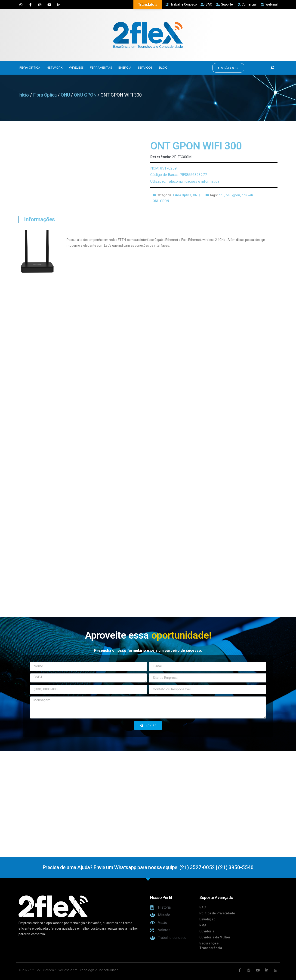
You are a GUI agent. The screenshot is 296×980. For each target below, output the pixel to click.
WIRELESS (76, 68)
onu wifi (247, 195)
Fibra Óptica (45, 95)
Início (24, 95)
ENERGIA (125, 68)
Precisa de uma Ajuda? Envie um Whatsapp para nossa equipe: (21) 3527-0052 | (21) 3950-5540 (148, 867)
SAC (202, 907)
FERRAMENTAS (101, 68)
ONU (65, 95)
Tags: (214, 195)
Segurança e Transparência (211, 946)
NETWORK (55, 68)
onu (221, 195)
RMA (203, 925)
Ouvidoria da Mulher (215, 937)
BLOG (163, 68)
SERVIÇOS (145, 68)
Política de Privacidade (217, 913)
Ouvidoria (207, 931)
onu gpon (233, 195)
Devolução (207, 919)
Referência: (161, 157)
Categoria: (165, 195)
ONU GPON (85, 95)
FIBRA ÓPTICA (30, 68)
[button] (228, 68)
